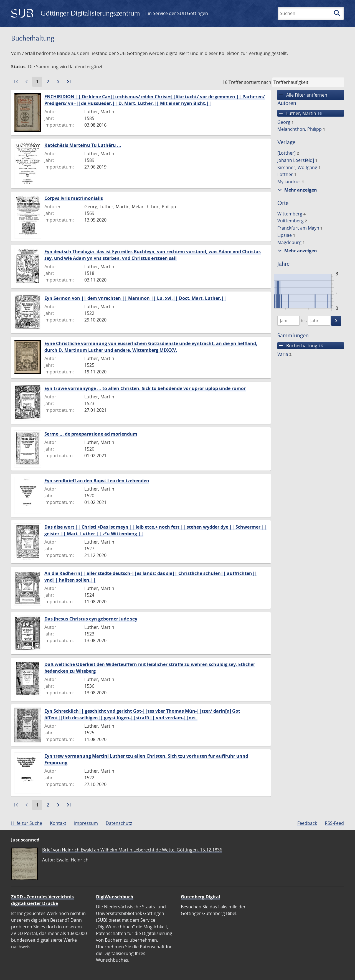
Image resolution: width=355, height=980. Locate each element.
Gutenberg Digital (201, 897)
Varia (284, 354)
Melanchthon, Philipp (301, 129)
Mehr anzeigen (297, 190)
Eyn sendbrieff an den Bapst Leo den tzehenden (97, 481)
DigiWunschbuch (115, 897)
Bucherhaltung (300, 346)
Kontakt (58, 823)
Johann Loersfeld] (297, 160)
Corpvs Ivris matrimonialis (74, 198)
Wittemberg (291, 214)
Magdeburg (291, 242)
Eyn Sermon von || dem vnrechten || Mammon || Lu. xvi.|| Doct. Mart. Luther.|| (135, 298)
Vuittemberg (292, 221)
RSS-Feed (334, 823)
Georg (286, 122)
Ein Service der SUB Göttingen (177, 13)
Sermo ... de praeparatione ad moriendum (91, 434)
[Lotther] (288, 153)
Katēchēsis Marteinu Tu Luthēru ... (83, 145)
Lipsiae (286, 235)
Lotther (287, 174)
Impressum (86, 823)
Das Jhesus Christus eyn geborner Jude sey (91, 619)
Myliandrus (291, 182)
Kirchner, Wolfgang (299, 167)
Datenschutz (119, 823)
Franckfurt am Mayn (300, 228)
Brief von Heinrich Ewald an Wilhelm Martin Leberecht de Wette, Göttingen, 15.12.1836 (132, 850)
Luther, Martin (300, 113)
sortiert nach (258, 82)
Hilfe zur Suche (27, 823)
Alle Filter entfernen (302, 95)
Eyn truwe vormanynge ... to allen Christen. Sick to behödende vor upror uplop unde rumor (145, 388)
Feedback (307, 823)
